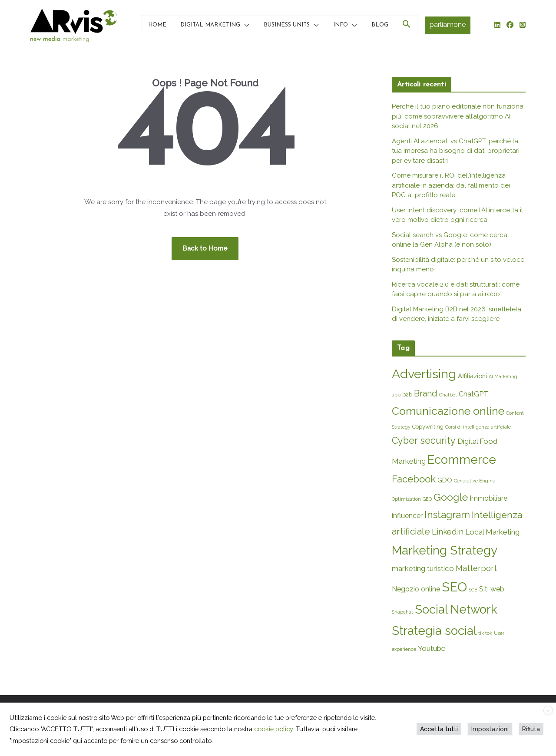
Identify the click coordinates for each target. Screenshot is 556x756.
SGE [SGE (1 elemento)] (473, 590)
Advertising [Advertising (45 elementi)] (424, 374)
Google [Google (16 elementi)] (451, 497)
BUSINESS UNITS (287, 25)
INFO (341, 25)
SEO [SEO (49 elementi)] (454, 587)
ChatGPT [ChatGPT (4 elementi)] (473, 394)
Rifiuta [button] (531, 729)
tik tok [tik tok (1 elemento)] (485, 633)
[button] (245, 25)
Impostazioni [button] (490, 729)
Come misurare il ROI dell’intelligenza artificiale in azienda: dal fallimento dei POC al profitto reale (451, 185)
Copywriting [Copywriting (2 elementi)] (428, 427)
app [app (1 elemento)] (396, 395)
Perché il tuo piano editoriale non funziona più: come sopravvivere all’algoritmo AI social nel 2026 (458, 116)
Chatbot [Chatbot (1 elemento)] (448, 395)
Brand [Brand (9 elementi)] (426, 393)
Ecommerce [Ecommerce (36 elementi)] (462, 459)
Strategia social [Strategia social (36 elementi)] (434, 631)
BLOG (380, 25)
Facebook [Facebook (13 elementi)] (414, 479)
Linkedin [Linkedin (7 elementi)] (448, 532)
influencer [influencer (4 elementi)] (407, 516)
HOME (157, 25)
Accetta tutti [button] (439, 729)
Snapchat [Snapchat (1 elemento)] (402, 612)
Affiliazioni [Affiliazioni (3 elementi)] (472, 376)
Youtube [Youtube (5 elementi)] (432, 648)
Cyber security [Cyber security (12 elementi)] (424, 441)
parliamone (448, 25)
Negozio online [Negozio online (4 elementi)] (416, 589)
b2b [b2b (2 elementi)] (407, 395)
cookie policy (273, 729)
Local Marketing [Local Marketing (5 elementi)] (492, 532)
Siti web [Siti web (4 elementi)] (492, 589)
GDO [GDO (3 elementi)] (445, 480)
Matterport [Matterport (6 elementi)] (476, 568)
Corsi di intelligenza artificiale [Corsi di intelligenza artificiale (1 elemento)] (478, 427)
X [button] (548, 711)
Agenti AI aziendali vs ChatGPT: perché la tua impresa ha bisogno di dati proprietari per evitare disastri (456, 151)
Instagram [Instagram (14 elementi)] (447, 515)
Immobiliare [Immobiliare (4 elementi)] (488, 498)
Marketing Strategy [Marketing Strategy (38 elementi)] (445, 550)
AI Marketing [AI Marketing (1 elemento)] (503, 376)
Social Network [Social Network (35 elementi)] (456, 609)
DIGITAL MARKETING (210, 25)
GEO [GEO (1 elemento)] (427, 499)
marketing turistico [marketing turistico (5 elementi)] (423, 568)
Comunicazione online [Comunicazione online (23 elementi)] (448, 411)
